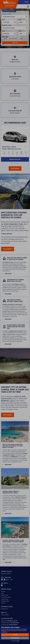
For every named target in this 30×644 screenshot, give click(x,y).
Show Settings (15, 638)
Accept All (15, 635)
